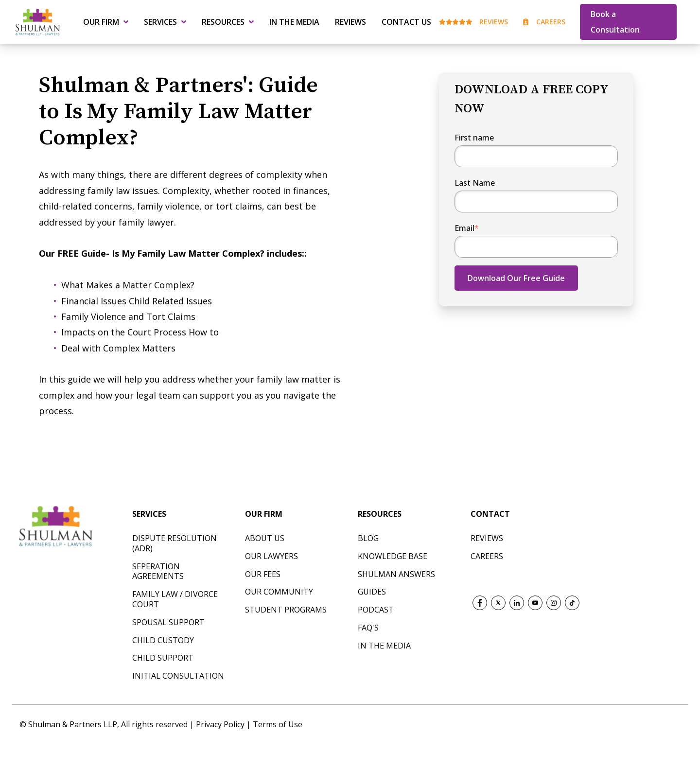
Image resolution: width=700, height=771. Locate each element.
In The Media (384, 646)
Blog (368, 538)
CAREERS (487, 556)
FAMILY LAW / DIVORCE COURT (175, 599)
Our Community (279, 592)
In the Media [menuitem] (294, 22)
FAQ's (368, 628)
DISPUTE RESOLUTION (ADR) (175, 543)
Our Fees (263, 574)
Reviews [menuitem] (350, 22)
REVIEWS (487, 538)
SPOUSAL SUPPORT (168, 622)
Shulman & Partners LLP (73, 724)
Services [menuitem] (160, 22)
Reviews (473, 22)
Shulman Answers (396, 574)
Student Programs (286, 610)
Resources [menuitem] (223, 22)
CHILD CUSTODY (163, 640)
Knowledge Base (393, 556)
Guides (372, 592)
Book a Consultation (615, 22)
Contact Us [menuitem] (406, 22)
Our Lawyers (271, 556)
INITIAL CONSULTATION (178, 676)
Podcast (376, 610)
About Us (265, 538)
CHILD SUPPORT (163, 658)
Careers (544, 22)
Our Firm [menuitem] (101, 22)
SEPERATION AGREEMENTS (158, 571)
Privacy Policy (221, 724)
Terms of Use (278, 724)
